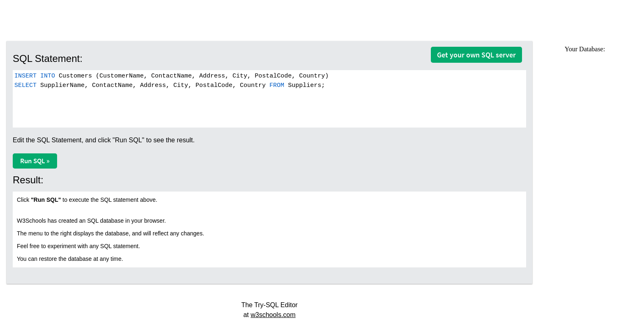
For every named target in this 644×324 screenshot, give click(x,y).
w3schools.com (273, 315)
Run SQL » (35, 161)
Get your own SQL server (476, 55)
